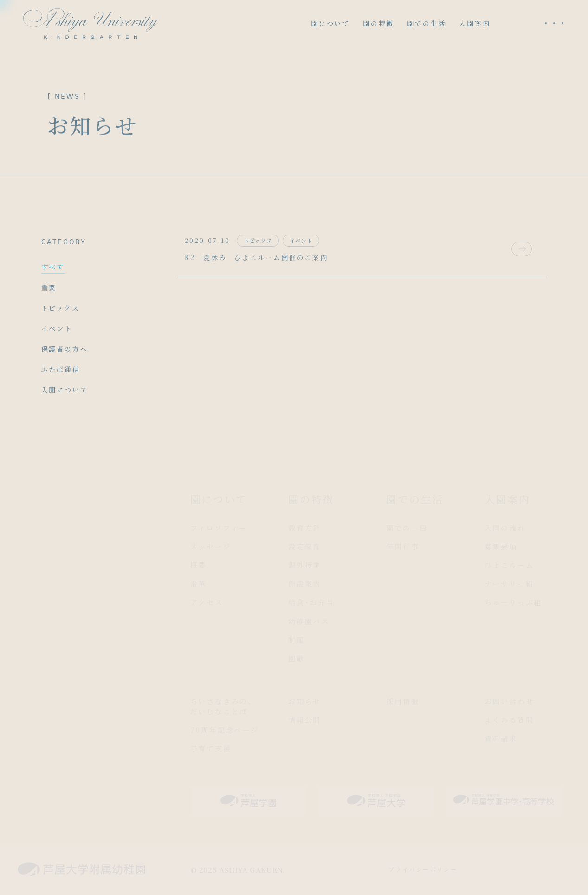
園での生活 (426, 23)
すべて (53, 267)
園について (330, 23)
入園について (65, 390)
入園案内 (475, 23)
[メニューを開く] (554, 23)
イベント (57, 328)
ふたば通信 (61, 369)
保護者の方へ (65, 349)
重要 (49, 287)
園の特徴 (378, 23)
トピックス (61, 308)
